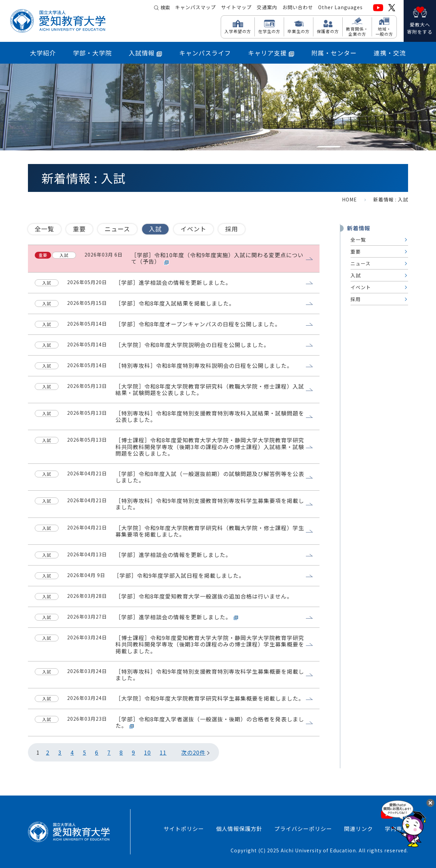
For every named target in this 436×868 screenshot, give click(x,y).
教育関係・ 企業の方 (357, 31)
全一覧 (44, 229)
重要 (79, 229)
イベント (193, 229)
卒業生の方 (299, 31)
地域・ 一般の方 (384, 31)
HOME (349, 199)
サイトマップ (236, 7)
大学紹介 (43, 53)
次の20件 (193, 752)
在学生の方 (269, 31)
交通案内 (267, 7)
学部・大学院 (92, 53)
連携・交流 (390, 53)
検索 (165, 7)
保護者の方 (328, 31)
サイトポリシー (184, 829)
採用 (232, 229)
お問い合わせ (298, 7)
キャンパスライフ (205, 53)
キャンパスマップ (196, 7)
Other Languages (340, 7)
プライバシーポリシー (303, 829)
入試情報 (145, 53)
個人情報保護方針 (239, 829)
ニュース (117, 229)
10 (147, 752)
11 (163, 752)
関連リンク (359, 829)
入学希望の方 (238, 31)
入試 (155, 229)
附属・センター (334, 53)
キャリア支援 (271, 53)
